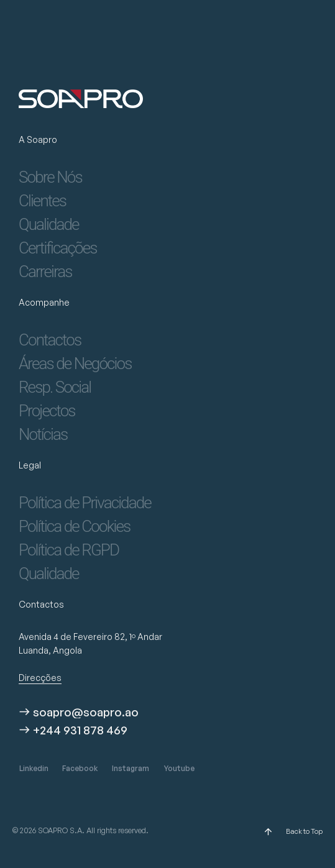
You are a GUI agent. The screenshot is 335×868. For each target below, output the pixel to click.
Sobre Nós (50, 177)
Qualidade (49, 224)
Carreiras (45, 272)
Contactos (50, 340)
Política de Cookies (74, 526)
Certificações (58, 248)
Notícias (43, 434)
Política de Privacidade (85, 503)
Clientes (42, 201)
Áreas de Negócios (75, 363)
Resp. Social (55, 387)
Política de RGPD (69, 550)
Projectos (47, 411)
